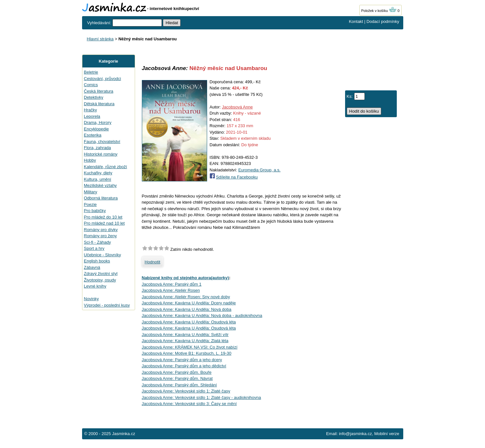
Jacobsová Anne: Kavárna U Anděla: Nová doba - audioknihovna (202, 316)
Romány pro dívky (101, 230)
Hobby (90, 160)
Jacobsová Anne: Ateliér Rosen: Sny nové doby (186, 297)
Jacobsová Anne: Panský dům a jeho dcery (182, 360)
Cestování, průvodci (103, 79)
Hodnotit (153, 262)
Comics (91, 85)
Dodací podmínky (383, 21)
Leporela (92, 116)
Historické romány (101, 154)
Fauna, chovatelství (102, 142)
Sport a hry (94, 248)
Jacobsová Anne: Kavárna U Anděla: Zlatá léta (185, 341)
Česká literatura (99, 91)
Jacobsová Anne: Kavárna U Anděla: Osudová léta (189, 322)
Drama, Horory (98, 122)
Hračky (90, 110)
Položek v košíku (379, 11)
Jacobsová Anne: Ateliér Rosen (171, 290)
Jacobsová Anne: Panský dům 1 (172, 284)
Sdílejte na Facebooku (237, 177)
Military (91, 192)
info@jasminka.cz (355, 434)
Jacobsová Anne (237, 107)
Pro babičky (95, 211)
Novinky (91, 299)
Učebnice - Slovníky (103, 255)
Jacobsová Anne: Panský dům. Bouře (177, 372)
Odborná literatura (101, 198)
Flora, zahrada (98, 148)
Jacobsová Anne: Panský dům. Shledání (179, 385)
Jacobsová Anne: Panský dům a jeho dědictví (184, 366)
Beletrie (91, 72)
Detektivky (94, 97)
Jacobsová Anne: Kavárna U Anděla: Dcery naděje (189, 303)
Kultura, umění (98, 179)
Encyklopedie (96, 129)
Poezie (90, 204)
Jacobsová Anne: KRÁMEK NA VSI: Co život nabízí (190, 347)
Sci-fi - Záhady (98, 242)
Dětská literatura (99, 104)
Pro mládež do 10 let (103, 217)
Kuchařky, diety (98, 173)
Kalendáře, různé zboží (106, 167)
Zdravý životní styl (101, 274)
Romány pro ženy (100, 236)
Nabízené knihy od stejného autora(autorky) (185, 278)
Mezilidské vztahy (100, 185)
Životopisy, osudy (100, 280)
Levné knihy (95, 286)
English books (97, 261)
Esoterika (93, 135)
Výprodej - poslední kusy (107, 305)
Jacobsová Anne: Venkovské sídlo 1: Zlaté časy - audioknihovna (201, 397)
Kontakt (356, 21)
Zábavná (92, 267)
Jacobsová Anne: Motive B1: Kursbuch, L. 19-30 (187, 353)
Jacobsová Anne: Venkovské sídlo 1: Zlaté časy (186, 391)
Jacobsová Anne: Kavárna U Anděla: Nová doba (187, 309)
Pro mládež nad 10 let (104, 223)
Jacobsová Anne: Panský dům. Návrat (177, 378)
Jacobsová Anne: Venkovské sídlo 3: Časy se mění (189, 404)
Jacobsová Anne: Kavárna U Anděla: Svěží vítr (185, 335)
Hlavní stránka (100, 39)
